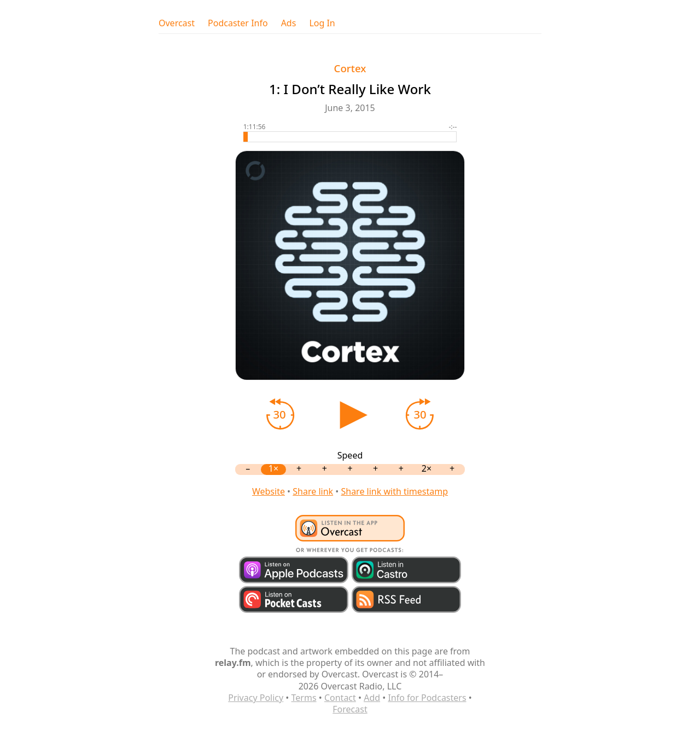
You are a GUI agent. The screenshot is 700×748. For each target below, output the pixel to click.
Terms (304, 698)
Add (372, 698)
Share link (313, 491)
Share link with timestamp (394, 491)
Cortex (350, 68)
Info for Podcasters (427, 698)
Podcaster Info (238, 23)
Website (269, 491)
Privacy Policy (256, 698)
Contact (340, 698)
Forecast (350, 709)
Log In (322, 23)
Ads (289, 23)
